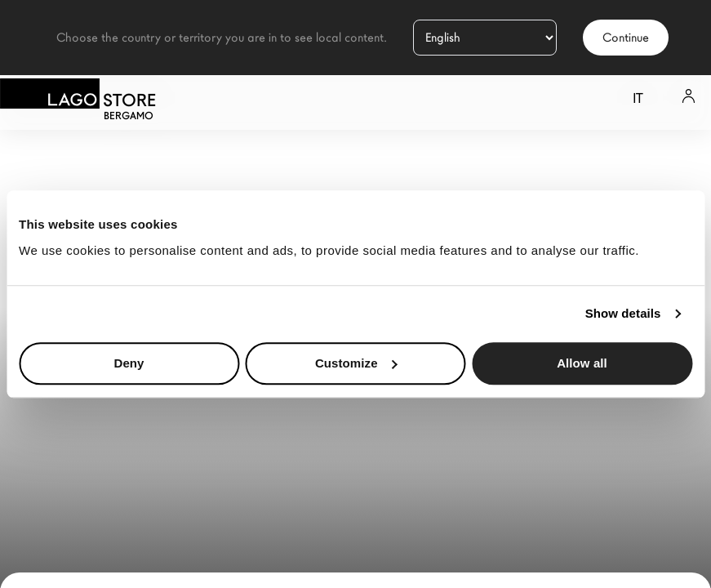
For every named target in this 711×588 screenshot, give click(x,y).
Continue (626, 38)
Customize (356, 363)
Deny (129, 363)
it (638, 98)
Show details (623, 313)
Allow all (582, 363)
